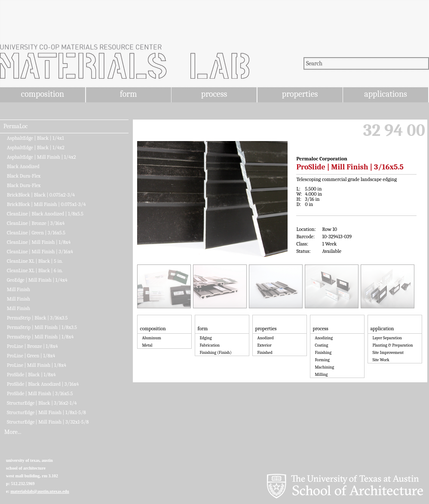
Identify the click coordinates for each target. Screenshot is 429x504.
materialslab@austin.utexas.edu (40, 491)
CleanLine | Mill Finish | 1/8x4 (39, 242)
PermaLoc (16, 126)
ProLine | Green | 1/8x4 (31, 356)
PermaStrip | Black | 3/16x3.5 (37, 318)
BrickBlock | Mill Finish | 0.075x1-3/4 (46, 204)
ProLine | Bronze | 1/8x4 (32, 346)
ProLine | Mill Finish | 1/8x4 (37, 365)
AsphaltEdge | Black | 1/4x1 (35, 138)
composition (43, 94)
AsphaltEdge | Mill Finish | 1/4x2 (41, 157)
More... (13, 432)
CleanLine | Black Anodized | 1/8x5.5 (45, 214)
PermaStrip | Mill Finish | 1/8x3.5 (42, 327)
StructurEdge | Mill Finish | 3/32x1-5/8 (48, 422)
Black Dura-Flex (24, 176)
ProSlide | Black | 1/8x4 (31, 375)
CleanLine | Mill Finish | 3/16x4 (40, 252)
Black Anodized (23, 166)
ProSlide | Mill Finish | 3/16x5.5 (40, 393)
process (214, 94)
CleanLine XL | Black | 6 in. (35, 270)
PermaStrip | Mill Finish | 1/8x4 (40, 337)
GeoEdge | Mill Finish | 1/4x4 (37, 280)
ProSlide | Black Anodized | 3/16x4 (43, 384)
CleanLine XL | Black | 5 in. (35, 261)
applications (386, 94)
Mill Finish (18, 289)
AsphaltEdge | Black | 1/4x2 (36, 148)
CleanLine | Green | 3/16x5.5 (36, 233)
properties (300, 94)
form (129, 94)
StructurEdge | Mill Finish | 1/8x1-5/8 (46, 412)
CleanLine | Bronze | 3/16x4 (36, 223)
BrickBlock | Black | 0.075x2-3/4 (41, 195)
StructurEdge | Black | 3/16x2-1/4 (42, 403)
